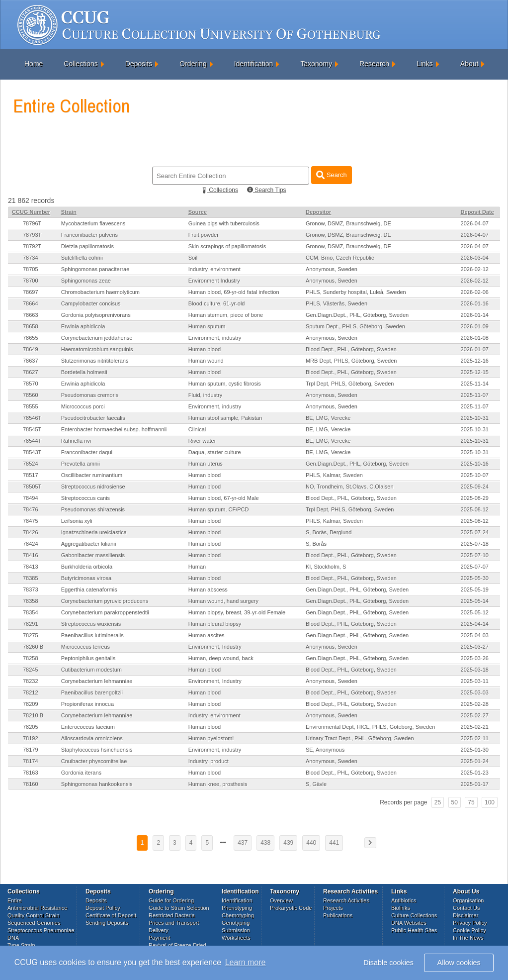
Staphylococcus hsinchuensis (97, 750)
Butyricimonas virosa (86, 578)
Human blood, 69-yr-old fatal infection (234, 292)
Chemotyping (238, 915)
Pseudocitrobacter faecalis (93, 418)
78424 (31, 544)
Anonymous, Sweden (332, 269)
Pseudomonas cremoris (90, 395)
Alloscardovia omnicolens (92, 738)
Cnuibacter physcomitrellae (94, 761)
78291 (31, 624)
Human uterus (206, 464)
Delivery (159, 930)
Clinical (197, 429)
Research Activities (346, 900)
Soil (193, 258)
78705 (31, 269)
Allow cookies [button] (459, 963)
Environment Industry (214, 281)
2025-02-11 (475, 738)
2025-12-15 (475, 372)
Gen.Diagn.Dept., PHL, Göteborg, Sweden (357, 315)
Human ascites (207, 635)
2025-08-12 (475, 509)
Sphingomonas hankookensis (97, 784)
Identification (254, 64)
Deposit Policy (103, 908)
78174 (31, 761)
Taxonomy (316, 64)
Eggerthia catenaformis (89, 589)
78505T (32, 487)
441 (334, 843)
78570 (31, 384)
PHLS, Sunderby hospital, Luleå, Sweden (356, 292)
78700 (31, 281)
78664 (31, 303)
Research (374, 64)
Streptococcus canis (85, 498)
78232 (31, 681)
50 (455, 802)
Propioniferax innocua (87, 704)
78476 (31, 509)
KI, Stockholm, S (326, 567)
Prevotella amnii (81, 464)
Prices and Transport (174, 923)
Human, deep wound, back (221, 658)
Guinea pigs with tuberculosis (224, 223)
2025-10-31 (475, 418)
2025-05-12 (475, 612)
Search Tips (267, 190)
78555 (31, 406)
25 (438, 802)
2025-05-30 (475, 578)
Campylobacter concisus (91, 303)
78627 (31, 372)
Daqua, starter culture (215, 452)
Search (331, 175)
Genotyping (236, 923)
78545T (32, 429)
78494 (31, 498)
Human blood (205, 349)
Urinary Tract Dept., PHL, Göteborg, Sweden (360, 738)
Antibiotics (404, 900)
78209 (31, 704)
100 (490, 802)
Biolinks (401, 908)
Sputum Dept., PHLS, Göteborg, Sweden (355, 326)
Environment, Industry (215, 647)
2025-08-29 (475, 498)
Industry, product (209, 761)
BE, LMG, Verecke (328, 418)
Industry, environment (214, 269)
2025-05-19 (475, 589)
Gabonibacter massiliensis (93, 555)
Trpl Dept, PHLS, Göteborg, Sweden (350, 384)
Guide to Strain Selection (179, 908)
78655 (31, 338)
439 (288, 843)
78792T (32, 246)
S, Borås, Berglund (329, 532)
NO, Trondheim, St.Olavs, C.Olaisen (350, 487)
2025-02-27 (475, 715)
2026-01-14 (475, 315)
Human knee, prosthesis (218, 784)
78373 (31, 589)
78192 (31, 738)
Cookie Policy (469, 930)
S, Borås (316, 544)
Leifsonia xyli (77, 521)
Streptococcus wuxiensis (91, 624)
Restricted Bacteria (172, 915)
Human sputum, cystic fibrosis (225, 384)
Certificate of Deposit (111, 915)
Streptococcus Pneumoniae (41, 930)
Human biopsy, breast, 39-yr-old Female (237, 612)
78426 (31, 532)
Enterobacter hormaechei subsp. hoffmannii (114, 429)
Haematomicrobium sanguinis (97, 349)
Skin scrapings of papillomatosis (227, 246)
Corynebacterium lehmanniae (97, 681)
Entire (15, 900)
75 (471, 802)
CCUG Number (31, 212)
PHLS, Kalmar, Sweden (334, 475)
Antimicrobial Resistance (37, 908)
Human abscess (208, 589)
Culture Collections (414, 915)
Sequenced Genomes (34, 923)
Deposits (139, 64)
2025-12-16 (475, 361)
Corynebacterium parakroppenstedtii (105, 612)
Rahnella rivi (76, 441)
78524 (31, 464)
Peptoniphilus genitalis (88, 658)
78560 (31, 395)
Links (425, 64)
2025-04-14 (475, 624)
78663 (31, 315)
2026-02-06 (475, 292)
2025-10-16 (475, 464)
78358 (31, 601)
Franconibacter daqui (87, 452)
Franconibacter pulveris (89, 235)
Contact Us (466, 908)
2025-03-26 (475, 658)
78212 (31, 692)
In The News (468, 938)
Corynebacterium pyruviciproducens (105, 601)
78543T (32, 452)
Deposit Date (477, 212)
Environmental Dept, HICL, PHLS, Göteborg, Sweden (370, 727)
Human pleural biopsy (215, 624)
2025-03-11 (475, 681)
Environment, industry (215, 338)
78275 (31, 635)
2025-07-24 (475, 532)
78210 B (33, 715)
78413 (31, 567)
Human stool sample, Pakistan (225, 418)
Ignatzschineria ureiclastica (94, 532)
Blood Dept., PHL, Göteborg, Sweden (351, 349)
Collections (81, 64)
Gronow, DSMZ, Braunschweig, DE (348, 223)
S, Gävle (316, 784)
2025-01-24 (475, 761)
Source (198, 212)
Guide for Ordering (171, 900)
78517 (31, 475)
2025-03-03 (475, 692)
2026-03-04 (475, 258)
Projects (333, 908)
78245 (31, 670)
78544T (32, 441)
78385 (31, 578)
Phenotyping (237, 908)
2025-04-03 (475, 635)
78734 (31, 258)
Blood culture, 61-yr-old (217, 303)
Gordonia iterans (81, 773)
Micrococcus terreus (85, 647)
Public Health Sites (414, 930)
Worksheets (236, 938)
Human (197, 567)
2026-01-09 (475, 326)
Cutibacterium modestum (91, 670)
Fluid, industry (205, 395)
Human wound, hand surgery (223, 601)
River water (202, 441)
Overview (281, 900)
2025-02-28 (475, 704)
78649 (31, 349)
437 (243, 843)
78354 (31, 612)
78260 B (33, 647)
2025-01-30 (475, 750)
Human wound (206, 361)
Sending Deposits (107, 923)
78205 (31, 727)
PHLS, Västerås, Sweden (337, 303)
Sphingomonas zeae (86, 281)
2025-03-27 (475, 647)
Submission (236, 930)
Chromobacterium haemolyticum (100, 292)
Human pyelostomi (211, 738)
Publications (338, 915)
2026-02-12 (475, 269)
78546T (32, 418)
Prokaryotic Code (291, 908)
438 (265, 843)
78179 (31, 750)
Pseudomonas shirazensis (93, 509)
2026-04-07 (475, 223)
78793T (32, 235)
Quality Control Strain (34, 915)
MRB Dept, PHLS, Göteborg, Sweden (351, 361)
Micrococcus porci (83, 406)
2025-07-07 (475, 567)
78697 (31, 292)
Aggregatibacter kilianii (89, 544)
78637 (31, 361)
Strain (69, 212)
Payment (159, 938)
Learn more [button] (246, 962)
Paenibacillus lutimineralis (92, 635)
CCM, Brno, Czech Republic (340, 258)
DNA (13, 938)
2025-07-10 (475, 555)
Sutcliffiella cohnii (82, 258)
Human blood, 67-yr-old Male (224, 498)
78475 (31, 521)
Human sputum (207, 326)
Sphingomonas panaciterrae (95, 269)
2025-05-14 (475, 601)
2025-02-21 (475, 727)
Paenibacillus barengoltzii (92, 692)
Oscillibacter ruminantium (92, 475)
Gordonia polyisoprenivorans (96, 315)
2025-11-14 (475, 384)
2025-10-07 (475, 475)
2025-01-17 (475, 784)
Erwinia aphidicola (83, 326)
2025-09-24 (475, 487)
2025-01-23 (475, 773)
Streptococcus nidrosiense (93, 487)
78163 (31, 773)
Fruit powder (204, 235)
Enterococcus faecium (88, 727)
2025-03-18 (475, 670)
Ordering (193, 64)
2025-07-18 (475, 544)
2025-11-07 (475, 395)
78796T (32, 223)
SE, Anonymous (325, 750)
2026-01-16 (475, 303)
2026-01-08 (475, 338)
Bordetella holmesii (84, 372)
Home (34, 64)
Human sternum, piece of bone (226, 315)
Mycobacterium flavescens (93, 223)
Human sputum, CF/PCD (219, 509)
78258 (31, 658)
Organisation (468, 900)
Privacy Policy (470, 923)
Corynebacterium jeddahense (97, 338)
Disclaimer (466, 915)
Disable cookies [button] (388, 963)
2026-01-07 (475, 349)
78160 (31, 784)
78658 (31, 326)
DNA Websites (409, 923)
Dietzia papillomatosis (87, 246)
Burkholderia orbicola (87, 567)
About (469, 64)
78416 (31, 555)
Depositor (318, 212)
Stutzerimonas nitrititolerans (95, 361)
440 (311, 843)
